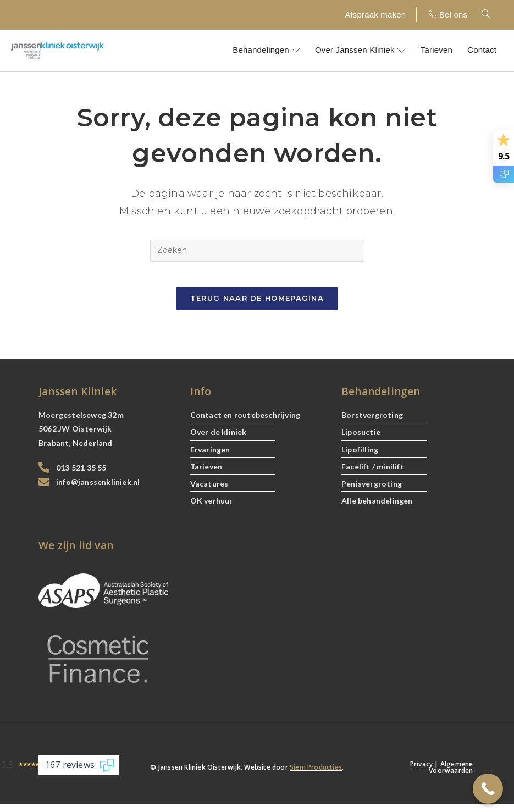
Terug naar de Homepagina (257, 306)
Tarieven (436, 50)
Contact (482, 50)
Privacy (421, 772)
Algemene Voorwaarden (451, 775)
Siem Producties (316, 775)
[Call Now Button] (488, 789)
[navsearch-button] (492, 15)
